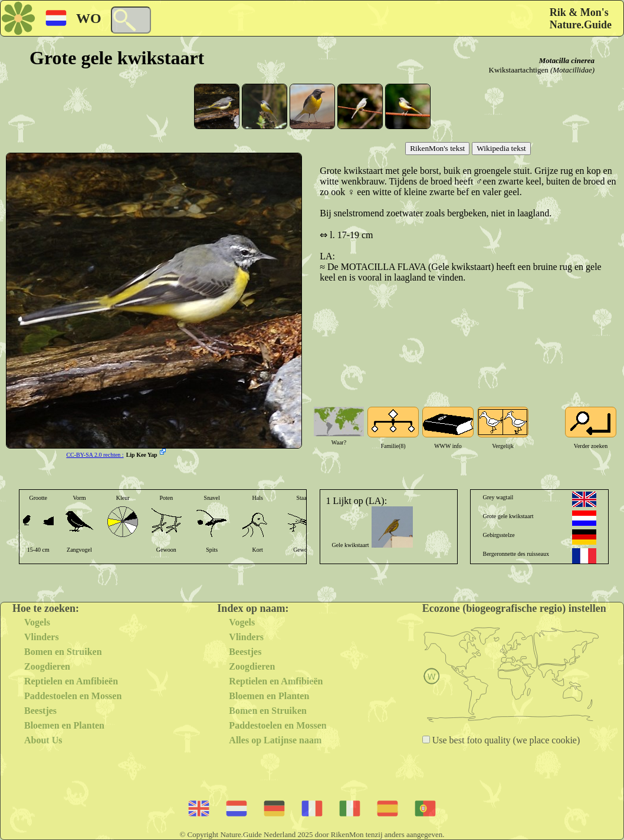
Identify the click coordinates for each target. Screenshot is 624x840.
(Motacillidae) (572, 70)
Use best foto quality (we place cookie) (505, 740)
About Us (43, 740)
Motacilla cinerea (567, 60)
